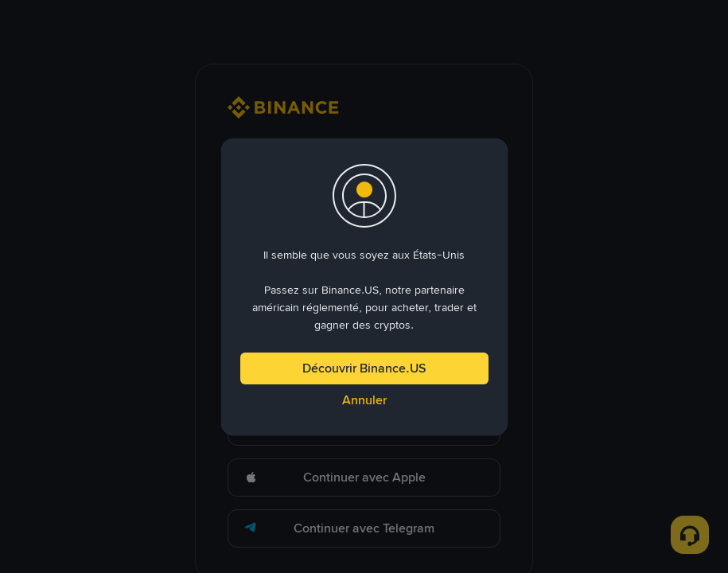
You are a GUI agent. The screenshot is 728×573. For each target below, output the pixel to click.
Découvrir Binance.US (364, 368)
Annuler (364, 400)
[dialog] (364, 287)
